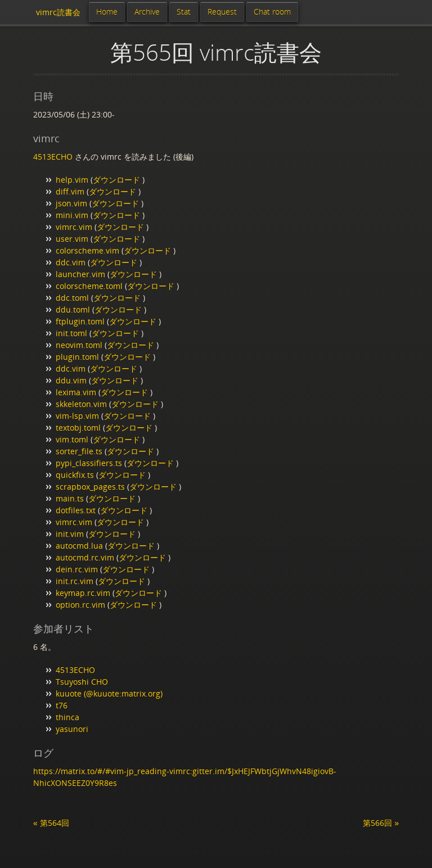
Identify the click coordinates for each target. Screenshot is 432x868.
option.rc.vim (80, 605)
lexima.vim (76, 392)
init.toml (71, 333)
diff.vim (70, 191)
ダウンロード (118, 180)
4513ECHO (53, 157)
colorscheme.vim (87, 250)
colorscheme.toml (89, 286)
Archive (147, 12)
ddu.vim (71, 380)
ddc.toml (72, 298)
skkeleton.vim (81, 404)
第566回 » (381, 823)
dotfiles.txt (76, 510)
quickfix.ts (75, 475)
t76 (62, 705)
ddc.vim (71, 262)
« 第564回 (51, 823)
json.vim (71, 203)
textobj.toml (78, 428)
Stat (184, 12)
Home (107, 12)
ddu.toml (73, 309)
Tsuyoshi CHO (82, 682)
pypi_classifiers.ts (89, 463)
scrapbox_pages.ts (90, 487)
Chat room (272, 12)
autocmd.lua (79, 546)
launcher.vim (80, 274)
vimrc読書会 (58, 12)
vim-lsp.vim (77, 416)
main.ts (70, 498)
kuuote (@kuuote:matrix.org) (109, 693)
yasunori (72, 729)
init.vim (70, 534)
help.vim (72, 180)
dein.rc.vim (77, 569)
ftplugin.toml (80, 321)
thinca (67, 717)
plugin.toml (77, 357)
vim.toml (72, 439)
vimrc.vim (74, 227)
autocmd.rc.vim (85, 557)
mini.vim (72, 215)
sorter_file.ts (79, 451)
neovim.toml (79, 345)
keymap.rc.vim (83, 593)
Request (222, 12)
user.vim (72, 239)
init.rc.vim (75, 581)
